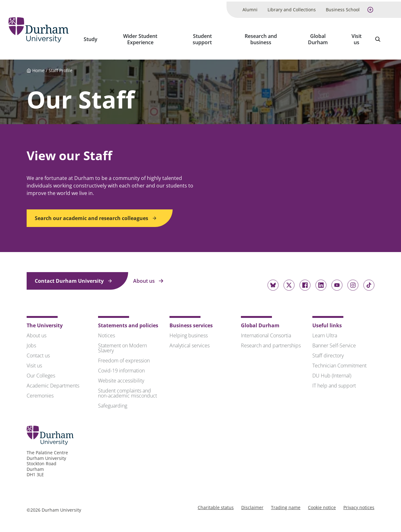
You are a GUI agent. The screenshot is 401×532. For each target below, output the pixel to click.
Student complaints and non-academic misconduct (128, 390)
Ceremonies (40, 392)
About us (148, 277)
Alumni (250, 8)
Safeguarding (113, 402)
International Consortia (266, 332)
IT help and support (334, 382)
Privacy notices (359, 504)
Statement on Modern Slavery (122, 345)
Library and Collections (292, 8)
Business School (343, 8)
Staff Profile (60, 67)
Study (96, 38)
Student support (206, 38)
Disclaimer (252, 504)
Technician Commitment (339, 362)
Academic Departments (53, 382)
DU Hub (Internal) (332, 372)
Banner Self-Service (334, 342)
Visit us (357, 38)
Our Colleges (41, 372)
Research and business (263, 38)
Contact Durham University (74, 277)
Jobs (31, 342)
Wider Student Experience (146, 38)
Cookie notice (322, 504)
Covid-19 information (121, 367)
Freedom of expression (124, 357)
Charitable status (216, 504)
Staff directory (328, 352)
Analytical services (190, 342)
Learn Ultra (325, 332)
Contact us (38, 352)
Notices (107, 332)
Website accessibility (121, 377)
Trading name (286, 504)
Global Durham (319, 38)
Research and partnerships (271, 342)
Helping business (189, 332)
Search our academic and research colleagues (96, 215)
